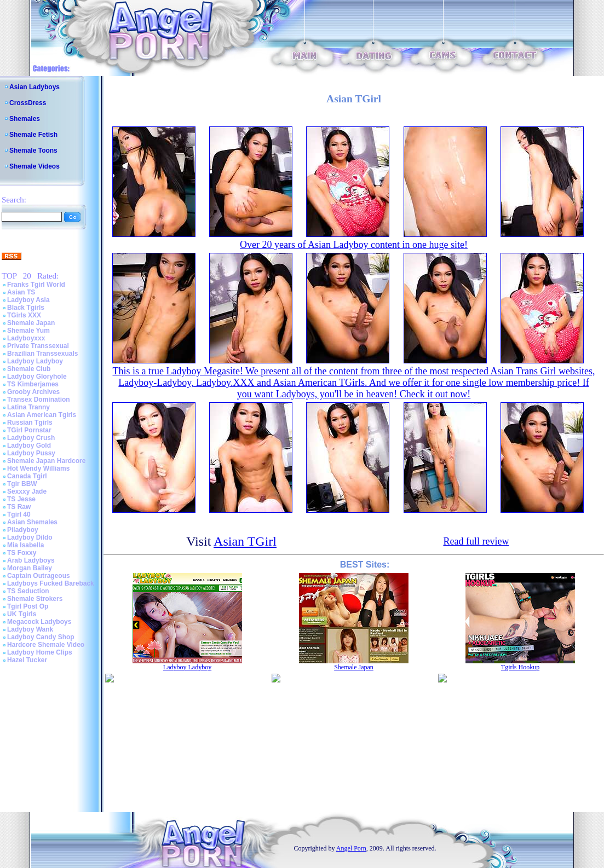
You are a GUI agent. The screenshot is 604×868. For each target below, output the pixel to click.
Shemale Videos (34, 166)
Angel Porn (351, 848)
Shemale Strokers (35, 599)
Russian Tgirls (30, 423)
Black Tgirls (26, 308)
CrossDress (28, 103)
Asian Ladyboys (34, 87)
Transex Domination (39, 400)
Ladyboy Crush (31, 438)
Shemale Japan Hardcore (46, 461)
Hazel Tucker (27, 660)
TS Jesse (21, 499)
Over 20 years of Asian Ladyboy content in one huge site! (354, 245)
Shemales (25, 119)
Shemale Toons (33, 151)
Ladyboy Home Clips (40, 652)
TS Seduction (28, 591)
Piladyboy (23, 530)
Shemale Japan (31, 323)
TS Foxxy (22, 553)
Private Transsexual (38, 346)
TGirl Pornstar (29, 430)
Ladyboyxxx (26, 338)
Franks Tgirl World (36, 285)
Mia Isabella (25, 545)
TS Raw (19, 507)
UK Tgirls (22, 614)
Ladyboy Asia (28, 300)
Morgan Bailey (30, 568)
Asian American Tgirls (42, 415)
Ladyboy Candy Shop (41, 637)
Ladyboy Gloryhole (37, 377)
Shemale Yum (28, 331)
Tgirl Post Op (28, 606)
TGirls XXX (24, 315)
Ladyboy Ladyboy (35, 361)
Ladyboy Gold (29, 445)
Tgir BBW (22, 484)
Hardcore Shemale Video (46, 645)
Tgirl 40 (19, 514)
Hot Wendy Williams (38, 468)
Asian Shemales (32, 522)
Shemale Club (29, 369)
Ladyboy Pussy (31, 453)
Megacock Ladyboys (39, 622)
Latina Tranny (28, 407)
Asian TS (21, 292)
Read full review (476, 541)
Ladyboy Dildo (30, 537)
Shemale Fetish (33, 135)
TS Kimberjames (33, 384)
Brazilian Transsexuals (42, 354)
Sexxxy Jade (27, 491)
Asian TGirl (245, 541)
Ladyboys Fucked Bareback (51, 583)
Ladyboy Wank (30, 629)
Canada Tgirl (27, 476)
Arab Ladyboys (31, 560)
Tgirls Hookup (520, 667)
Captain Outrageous (39, 576)
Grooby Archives (33, 392)
